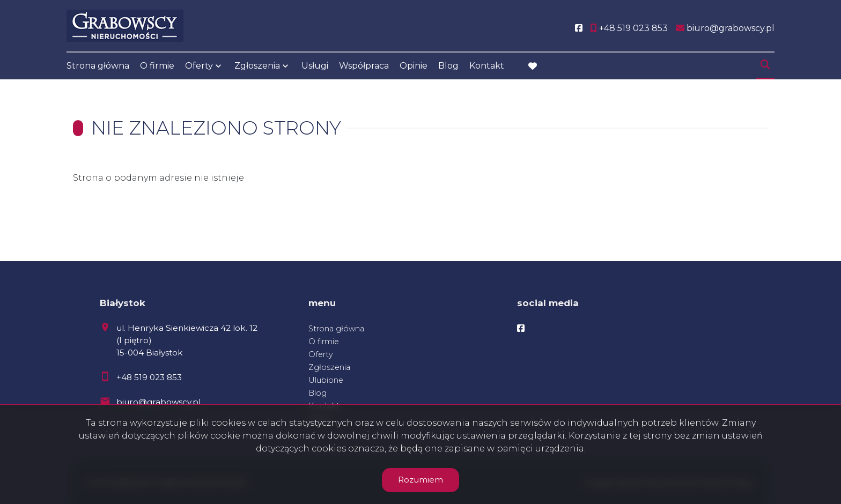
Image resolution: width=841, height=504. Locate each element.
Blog (448, 66)
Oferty (199, 66)
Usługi (315, 66)
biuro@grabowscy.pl (158, 402)
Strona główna (98, 66)
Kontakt (487, 66)
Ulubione (326, 380)
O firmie (157, 66)
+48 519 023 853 (149, 377)
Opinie (414, 66)
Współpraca (364, 66)
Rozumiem (420, 480)
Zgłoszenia (257, 66)
